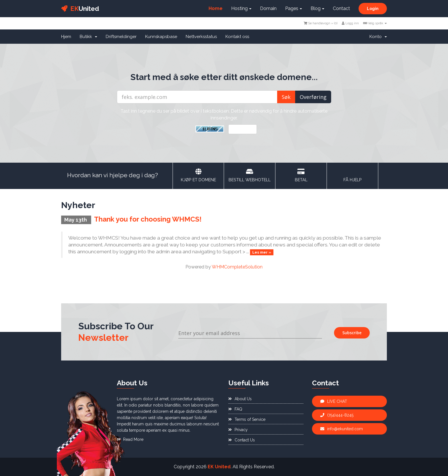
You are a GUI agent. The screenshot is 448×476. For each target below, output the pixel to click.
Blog (317, 8)
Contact (341, 8)
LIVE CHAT (334, 401)
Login (373, 9)
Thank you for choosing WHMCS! (148, 219)
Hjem (66, 37)
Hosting (241, 8)
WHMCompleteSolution (237, 267)
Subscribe (352, 333)
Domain (268, 8)
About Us (240, 399)
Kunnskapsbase (161, 37)
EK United (219, 467)
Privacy (238, 430)
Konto (378, 37)
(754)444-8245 (337, 415)
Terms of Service (247, 419)
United (80, 9)
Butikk (88, 37)
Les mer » (262, 252)
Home (216, 8)
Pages (294, 8)
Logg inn (350, 23)
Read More (130, 439)
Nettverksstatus (201, 37)
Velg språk (375, 23)
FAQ (235, 409)
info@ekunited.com (342, 429)
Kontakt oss (237, 37)
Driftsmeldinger (121, 37)
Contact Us (242, 440)
